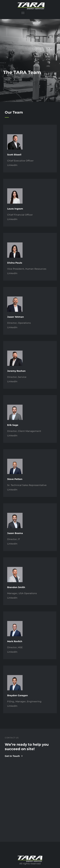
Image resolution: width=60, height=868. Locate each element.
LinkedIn (12, 165)
